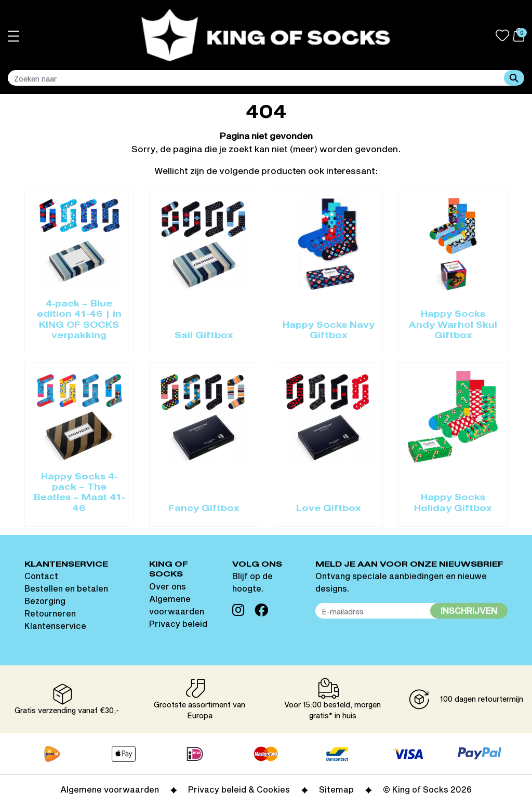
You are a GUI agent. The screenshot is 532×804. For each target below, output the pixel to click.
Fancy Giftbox (204, 509)
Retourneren (50, 613)
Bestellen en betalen (66, 588)
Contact (41, 576)
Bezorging (45, 601)
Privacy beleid (178, 624)
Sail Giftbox (204, 336)
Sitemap (336, 789)
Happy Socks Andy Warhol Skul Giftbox (453, 325)
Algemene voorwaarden (110, 789)
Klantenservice (55, 626)
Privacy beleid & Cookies (239, 789)
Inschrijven (469, 611)
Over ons (168, 586)
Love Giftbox (329, 509)
